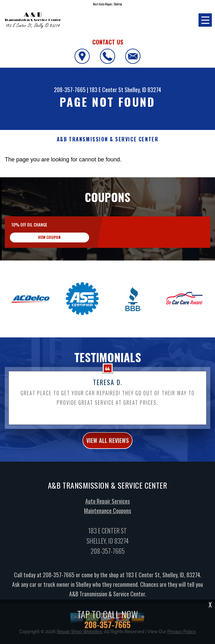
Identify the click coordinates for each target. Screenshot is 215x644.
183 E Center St (106, 90)
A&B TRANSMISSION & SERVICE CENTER (108, 139)
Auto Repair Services (107, 504)
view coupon (49, 237)
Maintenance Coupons (107, 514)
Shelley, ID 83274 (143, 90)
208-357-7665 (70, 90)
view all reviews (107, 444)
